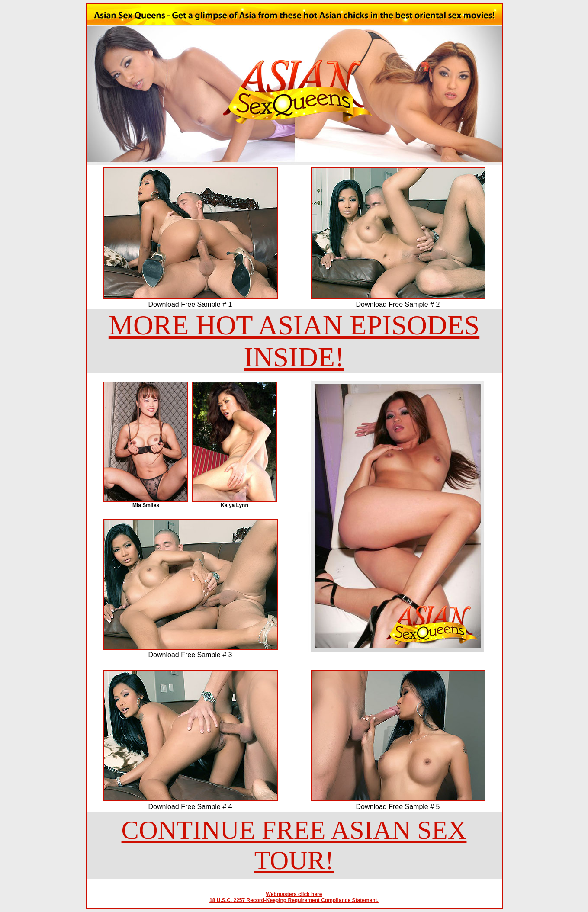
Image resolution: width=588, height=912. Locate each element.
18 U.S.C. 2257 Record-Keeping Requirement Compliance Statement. (294, 900)
